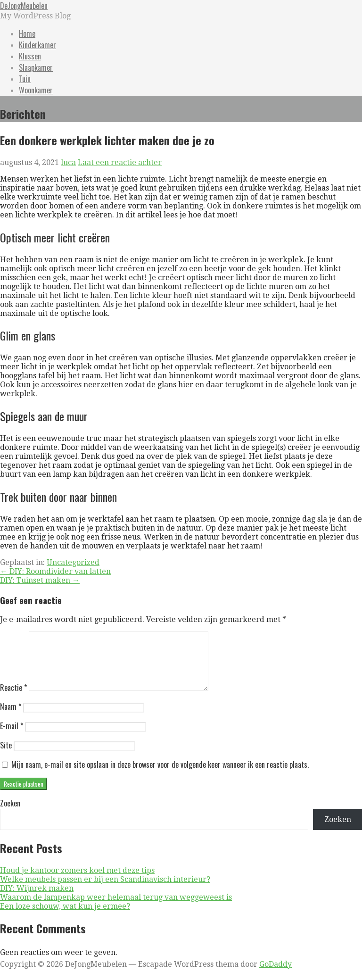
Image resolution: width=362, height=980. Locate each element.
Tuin (25, 79)
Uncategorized (73, 562)
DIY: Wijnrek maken (37, 900)
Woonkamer (36, 90)
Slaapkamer (36, 67)
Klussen (30, 56)
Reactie (13, 699)
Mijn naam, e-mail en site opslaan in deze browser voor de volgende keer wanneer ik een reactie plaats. (160, 776)
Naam (11, 718)
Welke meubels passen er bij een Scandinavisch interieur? (105, 891)
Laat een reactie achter (120, 162)
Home (27, 33)
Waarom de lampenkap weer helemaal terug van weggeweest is (116, 909)
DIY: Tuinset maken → (40, 580)
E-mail (12, 737)
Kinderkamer (37, 45)
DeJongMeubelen (24, 6)
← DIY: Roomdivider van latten (55, 571)
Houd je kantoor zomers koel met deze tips (77, 882)
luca (68, 162)
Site (6, 756)
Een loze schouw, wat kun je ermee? (65, 918)
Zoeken (10, 814)
